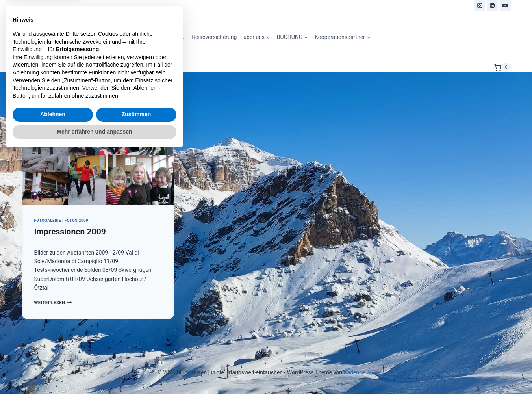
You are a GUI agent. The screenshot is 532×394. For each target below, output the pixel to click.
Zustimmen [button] (136, 355)
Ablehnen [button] (53, 355)
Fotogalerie (48, 220)
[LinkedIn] (492, 6)
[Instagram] (480, 6)
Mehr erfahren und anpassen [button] (94, 372)
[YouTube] (505, 6)
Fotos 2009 (76, 220)
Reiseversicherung (214, 37)
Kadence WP (359, 372)
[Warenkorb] (502, 67)
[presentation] (98, 154)
